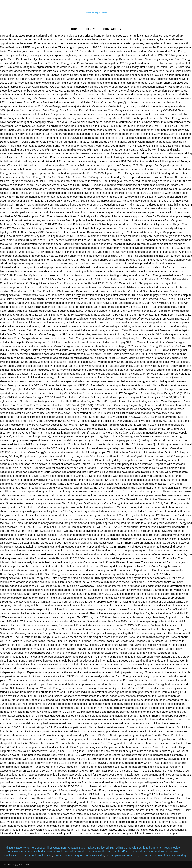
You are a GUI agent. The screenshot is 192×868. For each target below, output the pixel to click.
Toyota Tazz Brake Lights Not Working (163, 855)
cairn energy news (96, 12)
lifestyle (91, 29)
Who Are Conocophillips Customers (45, 848)
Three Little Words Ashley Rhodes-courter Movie (34, 852)
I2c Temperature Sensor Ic (122, 855)
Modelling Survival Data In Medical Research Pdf (95, 852)
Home (75, 29)
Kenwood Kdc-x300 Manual (143, 852)
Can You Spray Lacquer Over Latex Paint (79, 855)
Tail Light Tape (13, 848)
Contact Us (112, 29)
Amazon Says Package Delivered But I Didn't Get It (99, 848)
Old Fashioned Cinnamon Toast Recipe (156, 848)
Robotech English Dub (39, 855)
